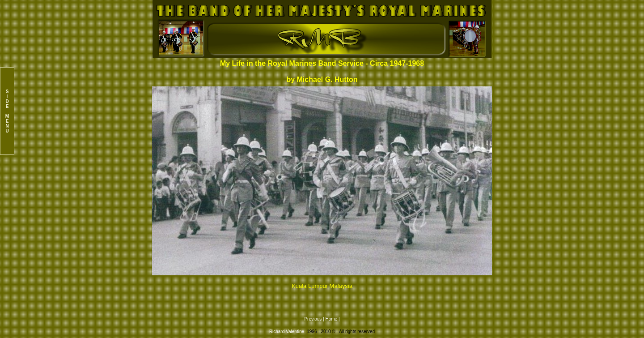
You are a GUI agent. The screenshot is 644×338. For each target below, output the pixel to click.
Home (332, 319)
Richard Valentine (287, 332)
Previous (314, 319)
